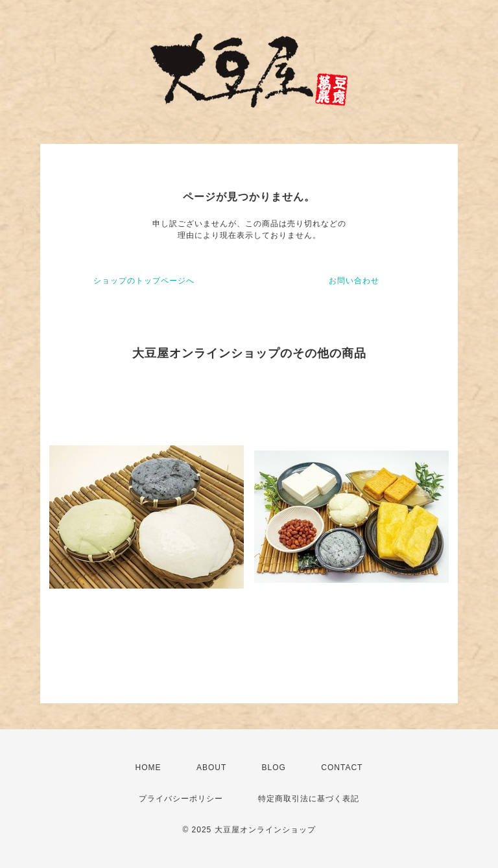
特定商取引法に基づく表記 (309, 799)
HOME (148, 768)
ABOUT (211, 768)
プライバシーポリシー (181, 799)
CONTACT (342, 768)
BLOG (274, 768)
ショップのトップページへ (144, 281)
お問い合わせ (354, 281)
